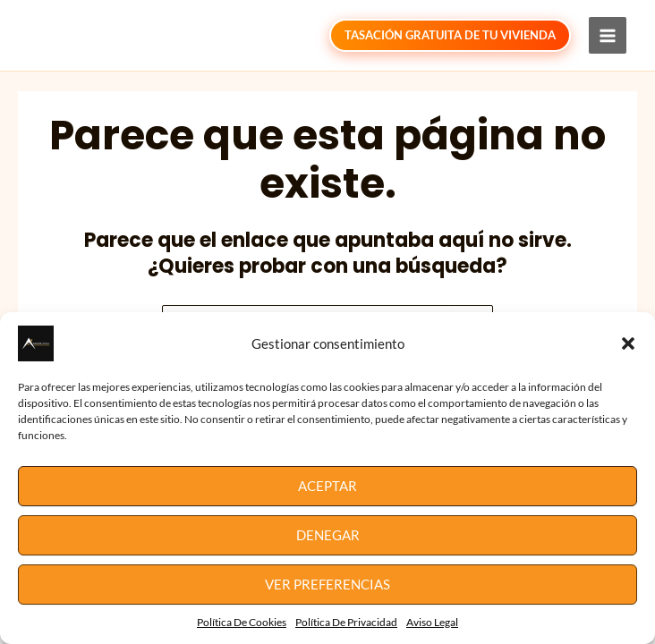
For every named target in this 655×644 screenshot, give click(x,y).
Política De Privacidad (346, 622)
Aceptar (327, 486)
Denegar (328, 535)
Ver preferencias (327, 584)
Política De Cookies (242, 622)
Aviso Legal (432, 622)
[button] (628, 343)
